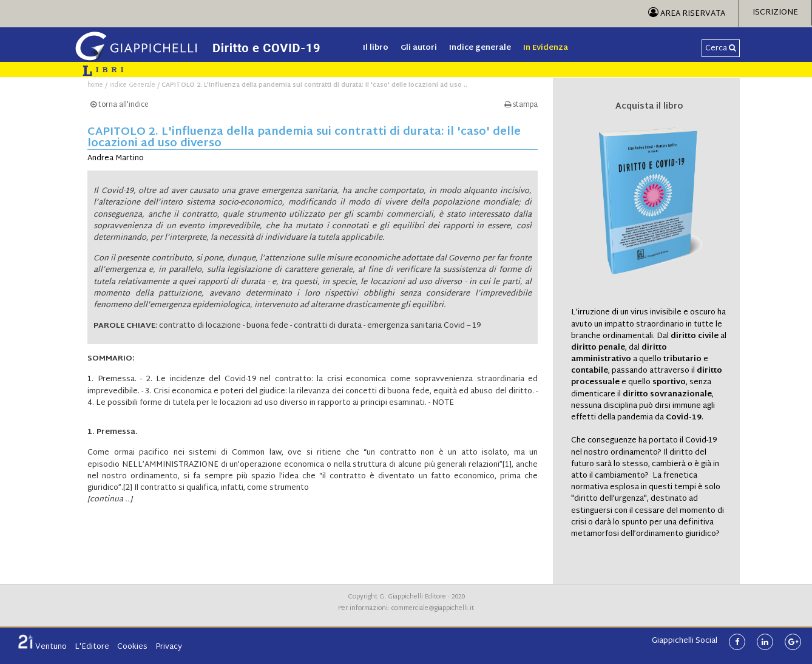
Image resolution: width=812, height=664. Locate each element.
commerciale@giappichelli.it (433, 608)
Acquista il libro (649, 107)
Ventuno (42, 647)
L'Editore (92, 647)
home (95, 85)
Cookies (132, 647)
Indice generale (480, 48)
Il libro (376, 48)
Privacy (169, 647)
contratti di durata (328, 326)
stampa (521, 105)
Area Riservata (687, 14)
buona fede (267, 326)
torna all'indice (120, 105)
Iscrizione (775, 13)
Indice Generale (132, 85)
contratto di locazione (200, 326)
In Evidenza (546, 48)
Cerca (721, 49)
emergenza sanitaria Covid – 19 (424, 326)
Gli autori (419, 48)
